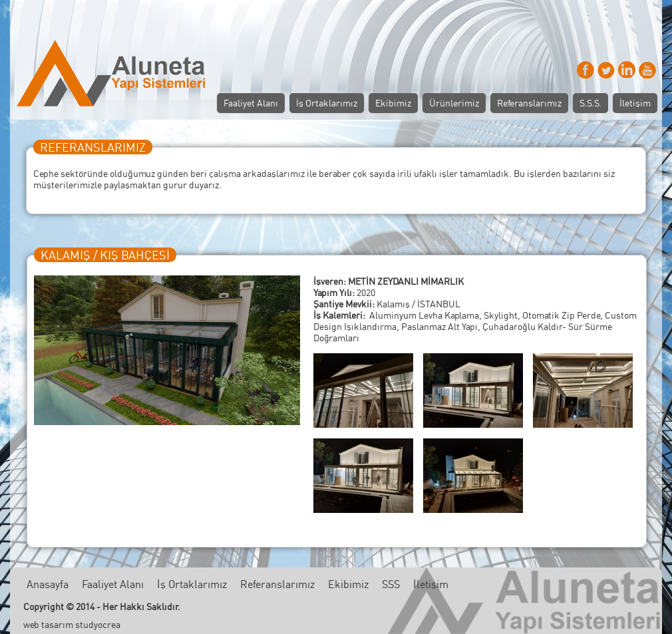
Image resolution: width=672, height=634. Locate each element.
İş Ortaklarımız (327, 103)
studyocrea (98, 624)
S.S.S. (590, 103)
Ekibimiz (393, 103)
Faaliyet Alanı (251, 103)
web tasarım (48, 624)
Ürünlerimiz (454, 103)
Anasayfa (48, 584)
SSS (391, 584)
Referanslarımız (529, 103)
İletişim (635, 103)
